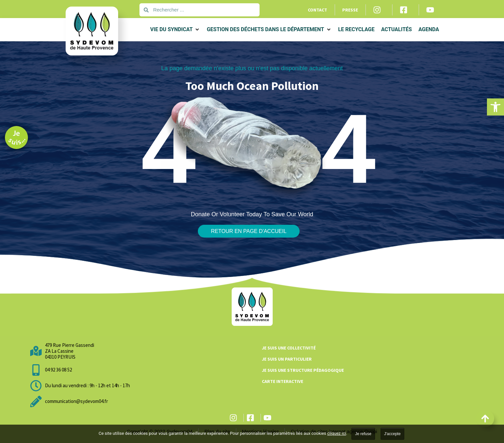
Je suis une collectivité (289, 348)
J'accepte (392, 434)
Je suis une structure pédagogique (303, 370)
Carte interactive (283, 381)
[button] (495, 107)
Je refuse (363, 434)
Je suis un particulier (287, 359)
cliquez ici (336, 433)
